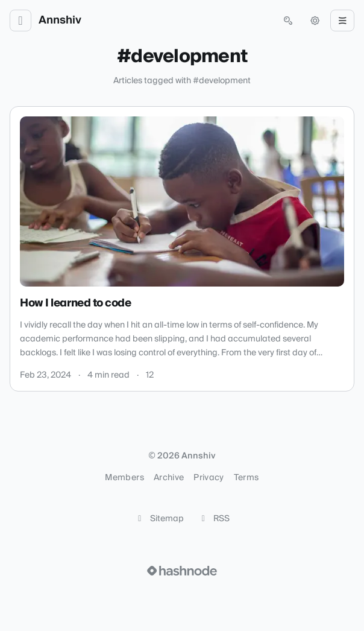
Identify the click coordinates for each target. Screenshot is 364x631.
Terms (246, 478)
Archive (169, 478)
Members (124, 478)
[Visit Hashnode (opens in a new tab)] (182, 571)
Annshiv (60, 21)
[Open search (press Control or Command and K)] (288, 21)
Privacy (209, 478)
